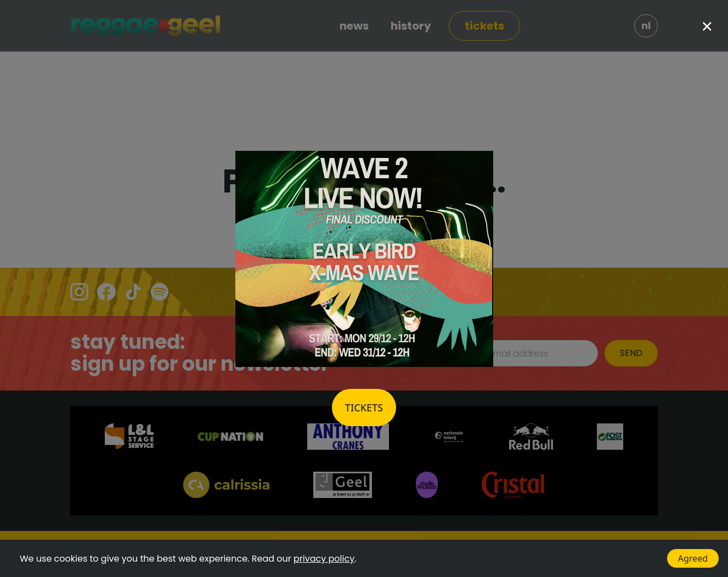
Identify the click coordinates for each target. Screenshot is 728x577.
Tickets (364, 408)
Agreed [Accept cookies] (693, 558)
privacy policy (324, 559)
